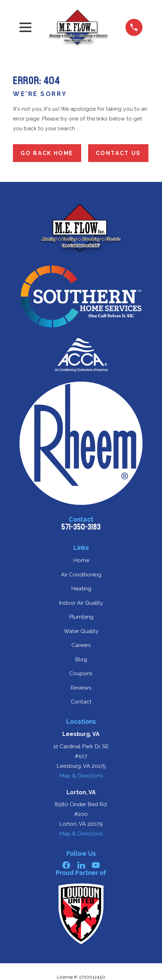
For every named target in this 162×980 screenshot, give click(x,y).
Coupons (81, 673)
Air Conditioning (81, 574)
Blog (81, 659)
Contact (81, 702)
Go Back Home (47, 153)
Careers (81, 645)
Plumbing (81, 617)
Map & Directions (81, 776)
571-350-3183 (81, 527)
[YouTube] (96, 865)
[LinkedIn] (81, 865)
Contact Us (118, 153)
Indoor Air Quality (81, 603)
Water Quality (81, 631)
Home (81, 560)
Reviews (81, 688)
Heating (81, 588)
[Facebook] (66, 865)
